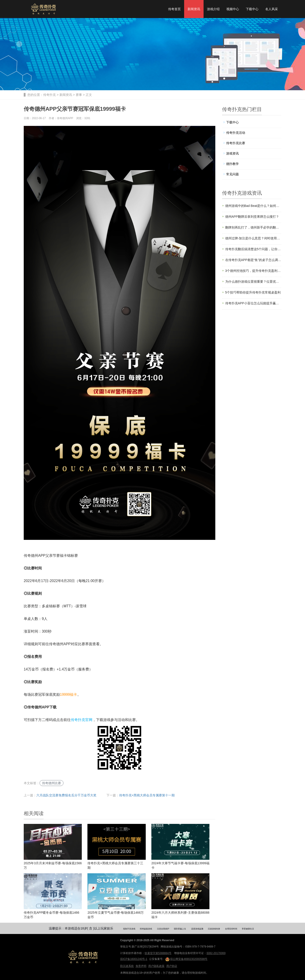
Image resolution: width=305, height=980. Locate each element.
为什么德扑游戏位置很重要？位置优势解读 (253, 282)
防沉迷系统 (127, 966)
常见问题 (232, 174)
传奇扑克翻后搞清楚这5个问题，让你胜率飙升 (253, 249)
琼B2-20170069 (216, 953)
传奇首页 (174, 9)
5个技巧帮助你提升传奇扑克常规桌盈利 (253, 292)
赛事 (79, 95)
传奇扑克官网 (82, 720)
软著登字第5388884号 (158, 953)
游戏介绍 (213, 9)
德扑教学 (232, 164)
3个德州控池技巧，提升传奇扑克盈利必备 (253, 271)
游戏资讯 (232, 153)
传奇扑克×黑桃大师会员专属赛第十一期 (147, 795)
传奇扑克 (49, 95)
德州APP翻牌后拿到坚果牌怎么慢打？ (252, 217)
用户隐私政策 (156, 966)
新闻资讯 (194, 9)
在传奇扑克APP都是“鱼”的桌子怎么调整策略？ (253, 260)
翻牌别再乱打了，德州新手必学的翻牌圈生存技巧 (253, 227)
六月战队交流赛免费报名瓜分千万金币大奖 (66, 795)
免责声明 (141, 966)
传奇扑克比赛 (236, 143)
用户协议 (172, 966)
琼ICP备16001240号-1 (134, 959)
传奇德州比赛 (52, 783)
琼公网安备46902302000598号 (186, 959)
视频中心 (233, 9)
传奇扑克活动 (236, 133)
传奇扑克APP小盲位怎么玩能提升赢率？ (253, 303)
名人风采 (272, 9)
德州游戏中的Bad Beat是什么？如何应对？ (253, 206)
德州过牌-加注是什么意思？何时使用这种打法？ (253, 238)
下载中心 (252, 9)
